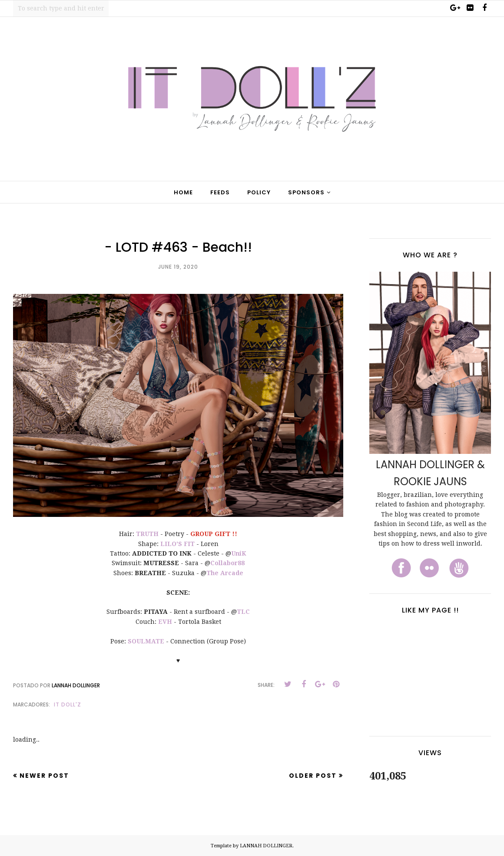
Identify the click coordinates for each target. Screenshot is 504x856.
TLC (243, 612)
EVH (165, 622)
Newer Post (44, 776)
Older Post (313, 776)
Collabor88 (227, 563)
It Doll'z (68, 704)
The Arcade (225, 573)
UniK (239, 553)
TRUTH (147, 534)
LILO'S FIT (177, 544)
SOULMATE (146, 641)
